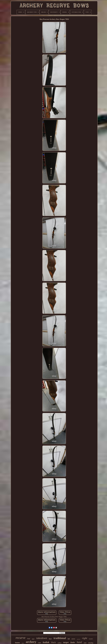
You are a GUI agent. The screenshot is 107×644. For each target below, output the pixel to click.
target (66, 642)
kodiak (46, 642)
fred (29, 639)
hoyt (50, 639)
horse (23, 643)
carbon (59, 643)
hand (79, 642)
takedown (42, 638)
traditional (60, 638)
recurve (21, 638)
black (53, 642)
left (69, 639)
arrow (73, 639)
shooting (91, 643)
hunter (18, 643)
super (33, 639)
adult (85, 643)
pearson (79, 639)
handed (91, 639)
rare (40, 643)
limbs (73, 642)
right (85, 638)
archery (31, 642)
